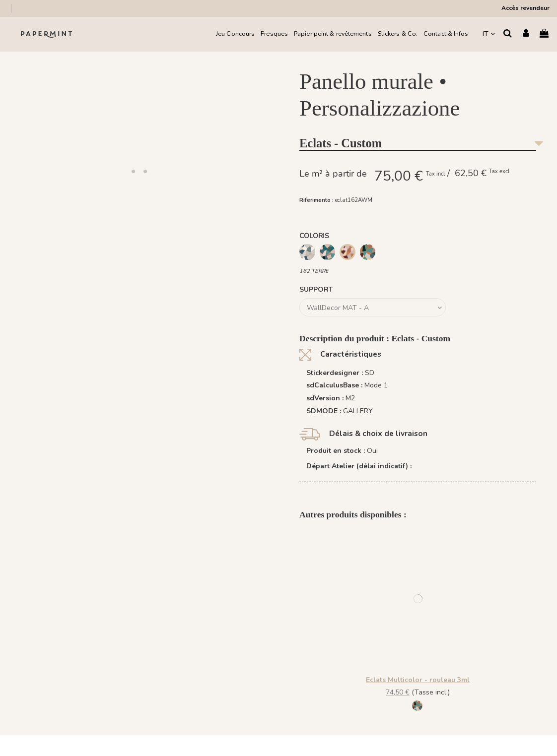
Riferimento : (316, 200)
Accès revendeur (525, 8)
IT (489, 34)
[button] (134, 171)
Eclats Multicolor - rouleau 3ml (418, 680)
